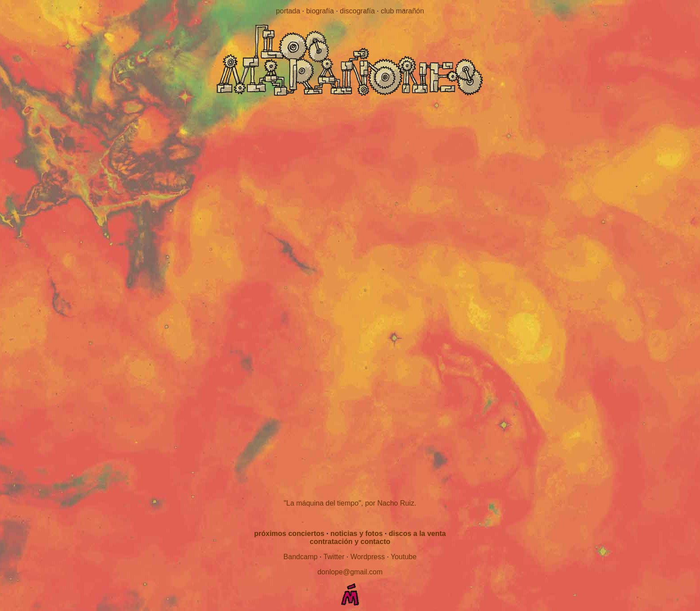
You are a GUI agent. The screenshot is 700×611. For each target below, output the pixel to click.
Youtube (404, 557)
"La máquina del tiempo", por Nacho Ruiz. (350, 503)
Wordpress (368, 557)
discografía (357, 11)
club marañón (402, 11)
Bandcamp (301, 557)
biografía (320, 11)
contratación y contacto (350, 542)
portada (288, 11)
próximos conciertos (289, 534)
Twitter (334, 557)
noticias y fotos (356, 534)
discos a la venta (417, 534)
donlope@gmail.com (350, 572)
